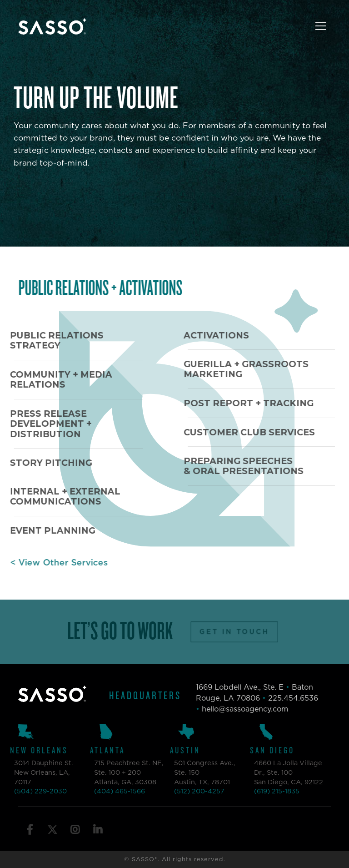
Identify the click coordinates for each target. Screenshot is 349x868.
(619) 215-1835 (268, 792)
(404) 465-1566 (110, 792)
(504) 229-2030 (31, 792)
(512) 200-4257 (190, 792)
